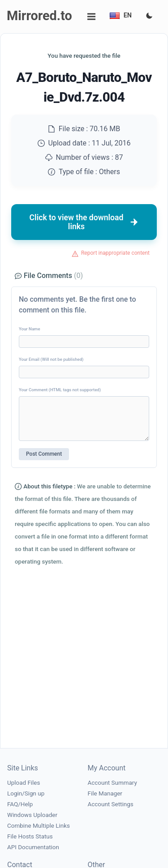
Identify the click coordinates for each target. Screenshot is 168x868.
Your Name (30, 329)
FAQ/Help (20, 804)
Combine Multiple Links (39, 826)
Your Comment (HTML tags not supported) (60, 390)
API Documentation (33, 847)
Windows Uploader (32, 815)
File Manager (105, 793)
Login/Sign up (26, 793)
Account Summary (112, 783)
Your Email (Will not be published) (51, 359)
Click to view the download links (84, 222)
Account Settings (111, 804)
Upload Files (24, 783)
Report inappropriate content (115, 253)
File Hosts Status (30, 836)
